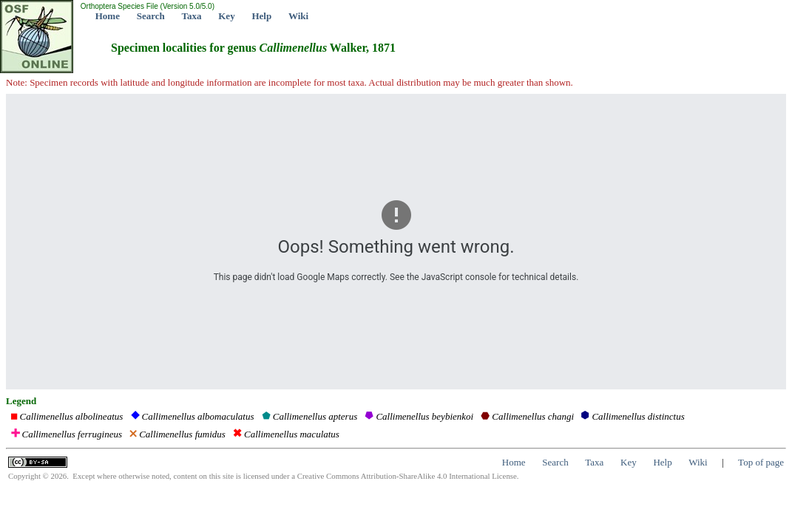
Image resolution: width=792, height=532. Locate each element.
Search (151, 16)
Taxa (192, 16)
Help (261, 16)
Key (226, 16)
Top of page (761, 462)
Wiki (298, 16)
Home (108, 16)
